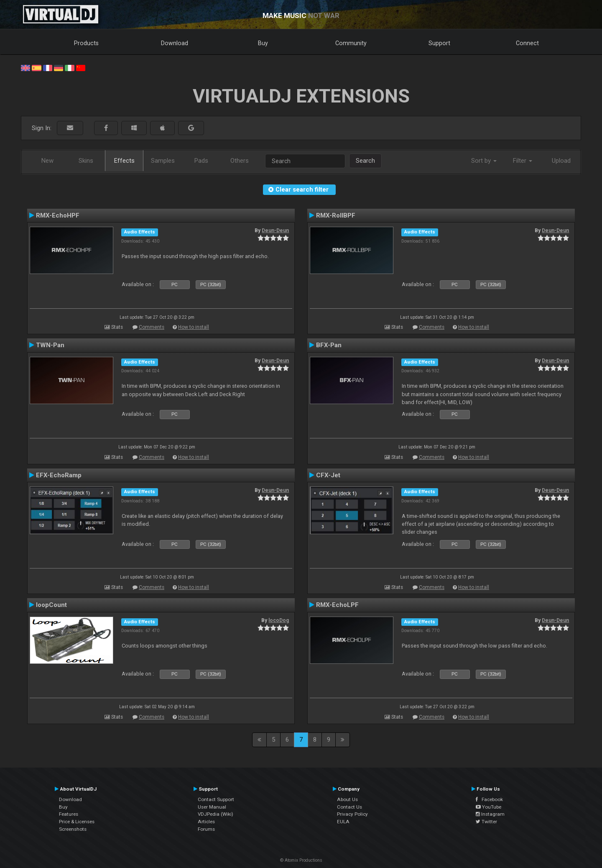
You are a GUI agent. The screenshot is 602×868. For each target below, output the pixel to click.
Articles (206, 822)
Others (240, 161)
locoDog (279, 620)
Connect (527, 43)
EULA (343, 822)
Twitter (486, 822)
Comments (152, 327)
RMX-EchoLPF (337, 605)
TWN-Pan (50, 345)
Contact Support (216, 799)
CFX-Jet (328, 475)
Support (439, 43)
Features (69, 814)
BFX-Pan (329, 345)
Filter (523, 161)
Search (365, 161)
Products (86, 43)
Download (175, 43)
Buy (263, 43)
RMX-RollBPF (336, 215)
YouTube (488, 807)
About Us (347, 799)
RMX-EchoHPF (58, 215)
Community (351, 43)
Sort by (484, 161)
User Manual (212, 807)
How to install (194, 327)
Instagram (490, 814)
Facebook (489, 799)
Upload (561, 161)
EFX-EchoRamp (59, 475)
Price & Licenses (77, 822)
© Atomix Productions (301, 860)
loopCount (51, 605)
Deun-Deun (275, 230)
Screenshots (73, 829)
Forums (206, 829)
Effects (124, 161)
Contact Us (349, 807)
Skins (86, 161)
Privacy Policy (352, 814)
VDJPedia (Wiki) (216, 814)
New (47, 161)
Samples (163, 161)
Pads (201, 161)
